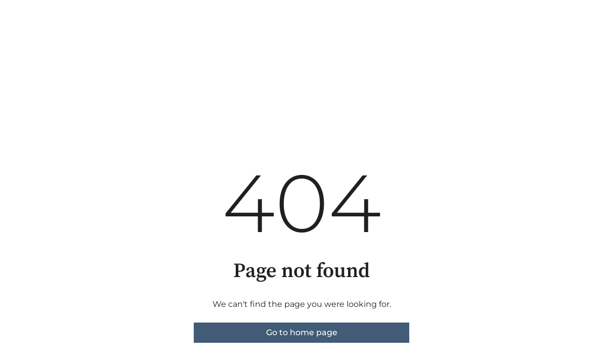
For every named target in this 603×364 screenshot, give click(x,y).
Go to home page (302, 332)
